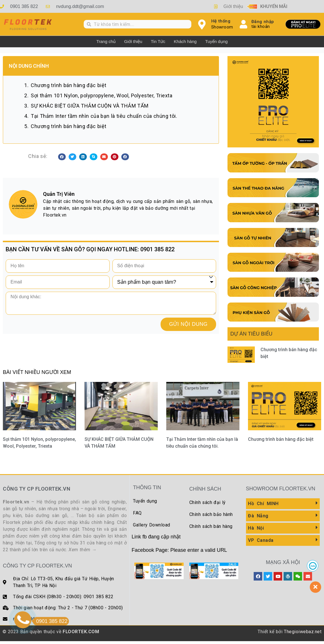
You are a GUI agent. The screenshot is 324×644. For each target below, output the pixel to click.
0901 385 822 (50, 621)
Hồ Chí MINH (263, 504)
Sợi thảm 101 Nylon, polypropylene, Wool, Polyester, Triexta (101, 95)
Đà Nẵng (258, 516)
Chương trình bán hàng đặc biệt (69, 85)
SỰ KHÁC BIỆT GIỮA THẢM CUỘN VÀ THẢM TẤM (90, 106)
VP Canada (261, 540)
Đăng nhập (263, 22)
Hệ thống (221, 21)
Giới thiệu (133, 41)
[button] (62, 157)
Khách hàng (185, 41)
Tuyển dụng (217, 41)
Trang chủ (106, 41)
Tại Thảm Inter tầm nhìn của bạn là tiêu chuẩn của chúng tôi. (104, 116)
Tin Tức (158, 41)
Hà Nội (256, 528)
